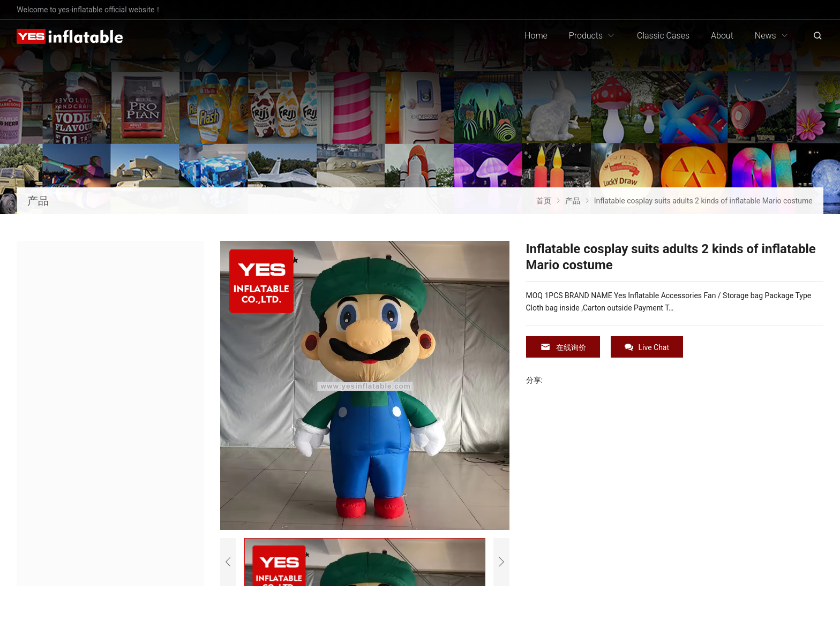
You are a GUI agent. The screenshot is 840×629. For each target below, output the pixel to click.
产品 (38, 201)
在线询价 (563, 347)
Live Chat (647, 347)
